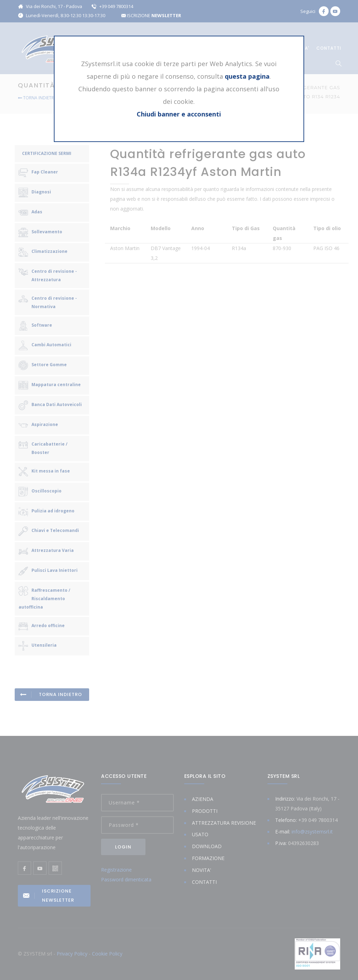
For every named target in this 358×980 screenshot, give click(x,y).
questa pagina (247, 76)
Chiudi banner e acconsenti (179, 114)
